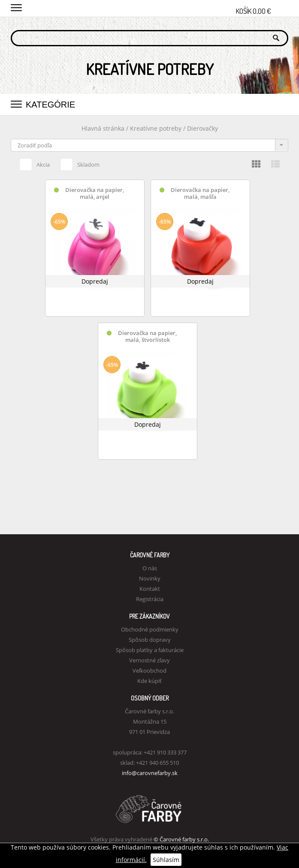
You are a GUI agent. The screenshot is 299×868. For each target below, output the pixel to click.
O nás (150, 568)
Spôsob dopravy (150, 640)
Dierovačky (202, 128)
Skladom (80, 163)
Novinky (150, 578)
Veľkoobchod (149, 670)
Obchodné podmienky (150, 629)
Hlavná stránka (103, 128)
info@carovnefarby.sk (150, 773)
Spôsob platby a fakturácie (150, 650)
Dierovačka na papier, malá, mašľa (200, 193)
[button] (16, 6)
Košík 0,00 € (262, 9)
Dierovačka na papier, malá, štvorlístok (147, 337)
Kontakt (150, 589)
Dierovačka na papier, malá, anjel (95, 193)
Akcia (35, 163)
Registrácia (150, 599)
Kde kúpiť (149, 681)
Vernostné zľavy (149, 660)
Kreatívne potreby (156, 128)
